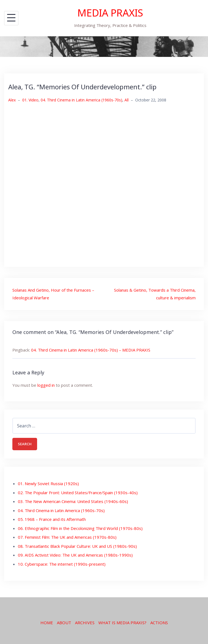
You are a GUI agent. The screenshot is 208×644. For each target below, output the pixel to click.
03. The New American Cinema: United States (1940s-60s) (73, 501)
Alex (12, 100)
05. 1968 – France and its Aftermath (52, 519)
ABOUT (64, 623)
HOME (47, 623)
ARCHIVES (85, 623)
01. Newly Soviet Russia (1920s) (48, 483)
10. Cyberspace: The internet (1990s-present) (62, 564)
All (127, 100)
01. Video (30, 100)
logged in (46, 385)
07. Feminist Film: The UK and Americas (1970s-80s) (67, 537)
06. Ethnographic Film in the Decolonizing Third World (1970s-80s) (80, 528)
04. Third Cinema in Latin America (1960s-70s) (81, 100)
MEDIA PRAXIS (110, 13)
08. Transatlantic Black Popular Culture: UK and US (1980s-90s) (77, 546)
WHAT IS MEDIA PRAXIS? (122, 623)
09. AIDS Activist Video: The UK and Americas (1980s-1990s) (75, 555)
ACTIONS (159, 623)
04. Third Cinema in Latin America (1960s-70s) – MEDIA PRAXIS (91, 350)
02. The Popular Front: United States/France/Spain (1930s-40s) (78, 493)
